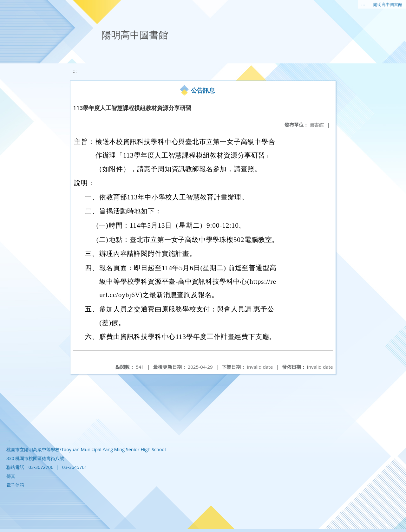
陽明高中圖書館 (388, 4)
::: (363, 4)
